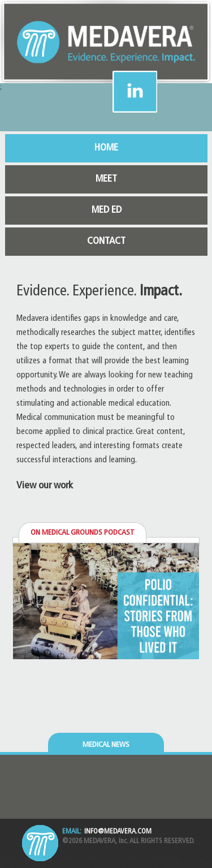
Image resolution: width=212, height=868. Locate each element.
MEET (106, 179)
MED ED (107, 210)
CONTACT (106, 241)
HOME (106, 148)
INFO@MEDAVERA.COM (118, 832)
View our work (45, 486)
